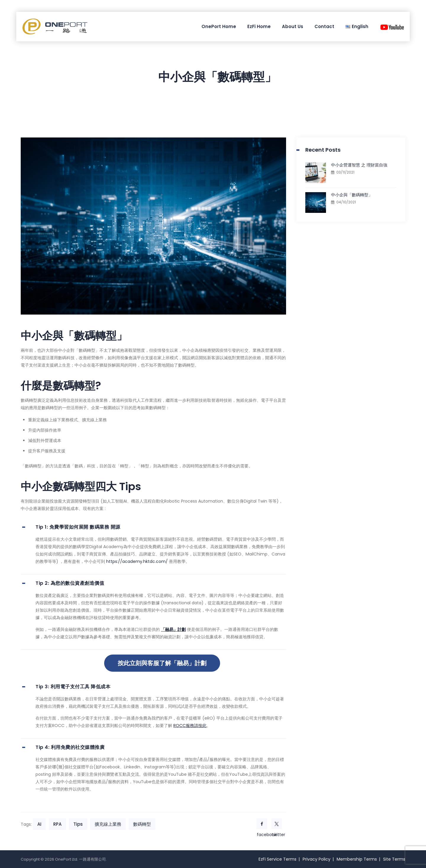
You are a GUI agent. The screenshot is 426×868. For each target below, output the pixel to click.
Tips (78, 824)
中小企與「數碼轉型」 (352, 195)
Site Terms (394, 859)
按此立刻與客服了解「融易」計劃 (162, 663)
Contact (324, 26)
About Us (293, 26)
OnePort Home (219, 26)
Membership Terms (357, 859)
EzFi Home (259, 26)
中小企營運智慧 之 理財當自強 (359, 165)
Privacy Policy (317, 859)
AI (39, 824)
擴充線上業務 (108, 824)
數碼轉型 (142, 824)
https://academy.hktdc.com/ (137, 561)
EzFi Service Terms (277, 859)
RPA (57, 824)
